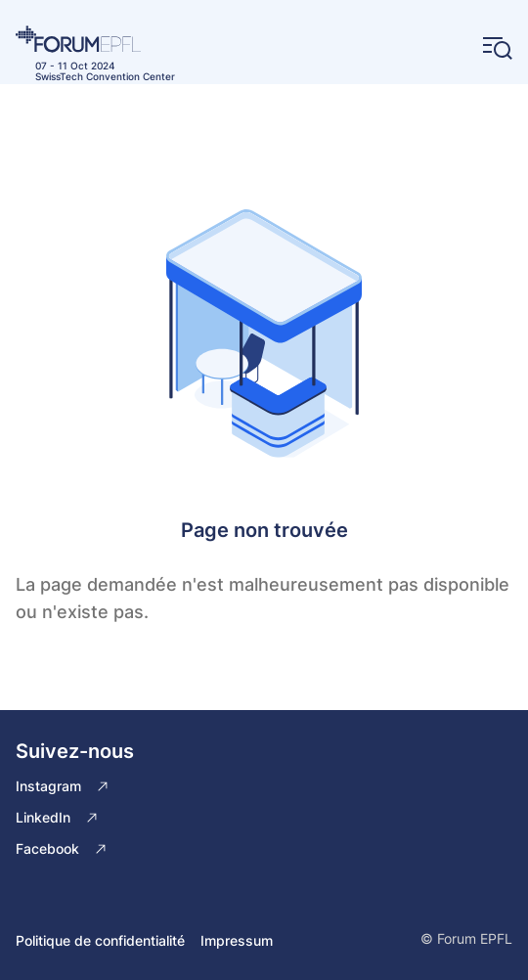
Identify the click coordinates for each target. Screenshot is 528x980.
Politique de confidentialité (100, 940)
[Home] (95, 39)
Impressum (237, 940)
